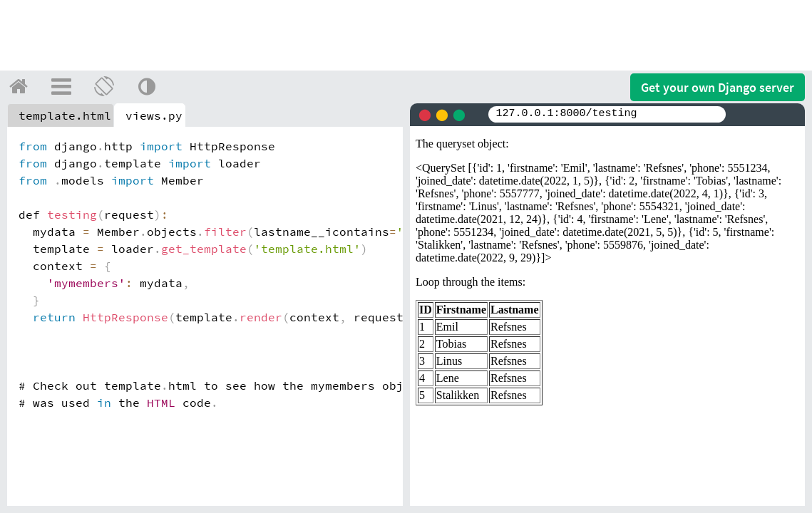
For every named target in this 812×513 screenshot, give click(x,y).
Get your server (718, 87)
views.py (154, 115)
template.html (65, 115)
